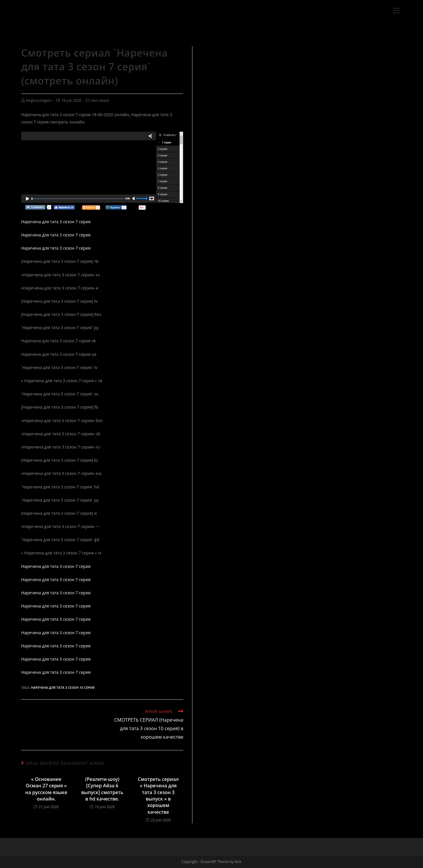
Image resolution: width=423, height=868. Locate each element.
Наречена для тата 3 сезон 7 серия (56, 222)
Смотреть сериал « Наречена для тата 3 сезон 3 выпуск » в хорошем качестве (158, 796)
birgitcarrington (39, 100)
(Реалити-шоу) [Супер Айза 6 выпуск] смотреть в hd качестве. (102, 789)
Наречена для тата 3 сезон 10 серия (63, 687)
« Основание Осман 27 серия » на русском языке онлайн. (46, 789)
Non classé (100, 100)
